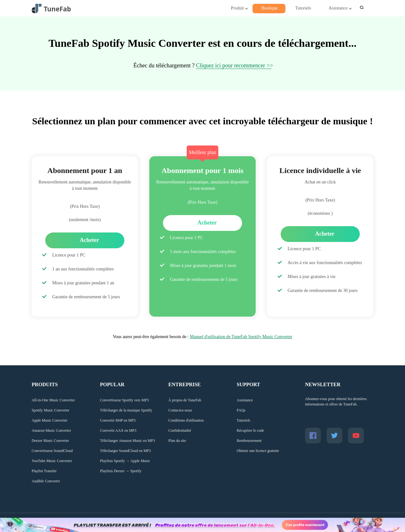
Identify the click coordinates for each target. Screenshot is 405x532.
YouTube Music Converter (52, 461)
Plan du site (177, 441)
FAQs (241, 410)
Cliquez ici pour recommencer (230, 65)
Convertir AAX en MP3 (118, 430)
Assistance (338, 8)
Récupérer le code (250, 430)
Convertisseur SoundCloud (52, 451)
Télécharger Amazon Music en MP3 (128, 441)
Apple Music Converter (50, 420)
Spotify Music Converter (50, 410)
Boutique (269, 8)
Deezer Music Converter (50, 441)
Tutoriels (303, 8)
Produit (237, 8)
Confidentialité (180, 430)
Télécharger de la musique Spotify (126, 410)
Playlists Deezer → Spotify (121, 471)
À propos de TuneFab (185, 400)
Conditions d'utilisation (186, 420)
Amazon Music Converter (51, 430)
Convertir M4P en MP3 (118, 420)
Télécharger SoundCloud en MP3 (125, 451)
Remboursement (249, 441)
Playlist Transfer (44, 471)
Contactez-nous (180, 410)
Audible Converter (46, 481)
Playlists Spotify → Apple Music (125, 461)
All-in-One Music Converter (53, 400)
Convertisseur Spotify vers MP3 (124, 400)
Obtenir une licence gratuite (258, 451)
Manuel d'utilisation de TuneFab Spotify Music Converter (241, 337)
